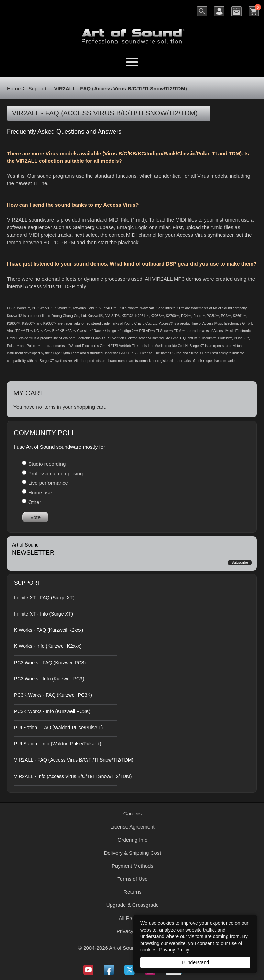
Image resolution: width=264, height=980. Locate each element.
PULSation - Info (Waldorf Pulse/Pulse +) (58, 744)
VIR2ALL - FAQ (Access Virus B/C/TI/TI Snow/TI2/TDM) (74, 760)
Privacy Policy (175, 950)
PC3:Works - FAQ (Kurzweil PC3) (50, 663)
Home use (40, 492)
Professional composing (56, 474)
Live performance (48, 483)
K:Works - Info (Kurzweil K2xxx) (48, 646)
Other (35, 502)
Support (38, 88)
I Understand (195, 962)
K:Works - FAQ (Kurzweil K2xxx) (49, 630)
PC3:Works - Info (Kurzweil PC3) (49, 679)
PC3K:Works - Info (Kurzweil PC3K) (52, 711)
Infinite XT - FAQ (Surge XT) (44, 598)
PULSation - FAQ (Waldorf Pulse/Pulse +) (58, 728)
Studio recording (47, 464)
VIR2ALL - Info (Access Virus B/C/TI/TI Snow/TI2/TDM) (73, 776)
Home (14, 88)
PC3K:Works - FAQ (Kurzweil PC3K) (53, 695)
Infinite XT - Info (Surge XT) (43, 614)
